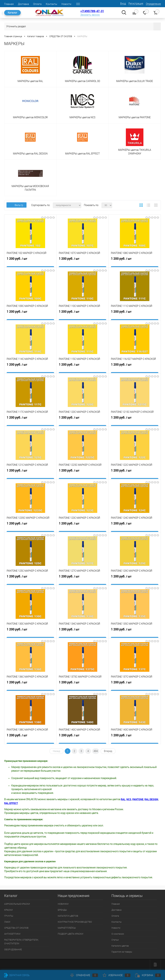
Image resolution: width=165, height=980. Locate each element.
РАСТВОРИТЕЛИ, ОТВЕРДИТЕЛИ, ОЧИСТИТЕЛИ (21, 942)
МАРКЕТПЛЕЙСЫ (67, 928)
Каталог (12, 13)
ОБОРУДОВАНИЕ (13, 949)
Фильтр (16, 205)
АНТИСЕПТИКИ (12, 934)
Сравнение (84, 975)
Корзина (148, 975)
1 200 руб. (30, 263)
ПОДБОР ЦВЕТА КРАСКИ (70, 934)
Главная (9, 4)
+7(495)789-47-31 (92, 11)
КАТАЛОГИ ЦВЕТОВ (68, 916)
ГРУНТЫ (9, 916)
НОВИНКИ (63, 904)
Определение (153, 4)
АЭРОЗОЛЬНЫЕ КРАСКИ (17, 904)
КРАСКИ (8, 910)
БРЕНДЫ (62, 910)
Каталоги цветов (120, 946)
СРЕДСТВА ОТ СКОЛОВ (16, 928)
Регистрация (136, 4)
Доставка (23, 4)
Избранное (117, 975)
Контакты (52, 4)
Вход (123, 4)
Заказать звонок (90, 15)
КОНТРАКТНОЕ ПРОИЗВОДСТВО (75, 922)
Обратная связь (17, 975)
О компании (118, 934)
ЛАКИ (7, 922)
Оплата (37, 4)
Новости (66, 4)
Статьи (115, 940)
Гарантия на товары (122, 952)
